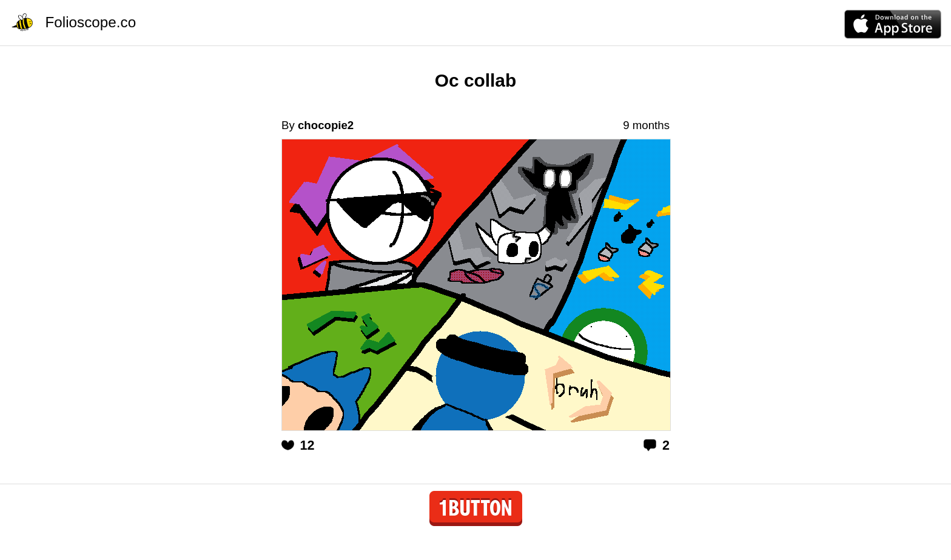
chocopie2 (326, 125)
